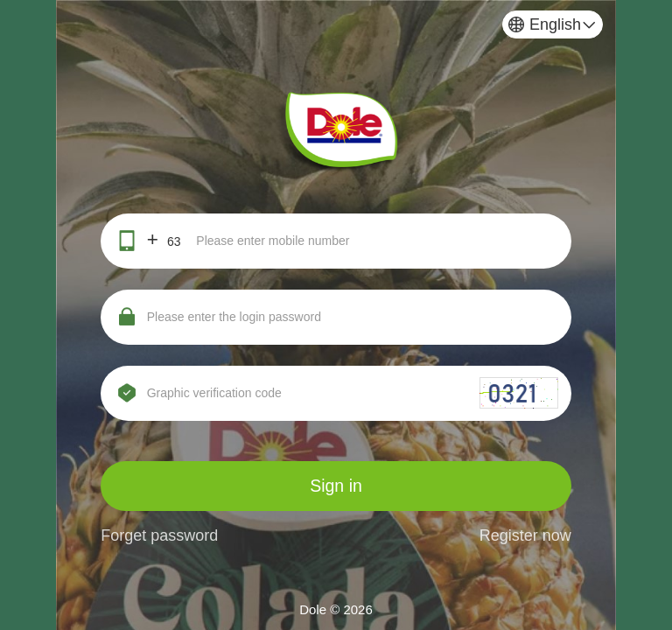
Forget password (159, 535)
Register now (525, 535)
